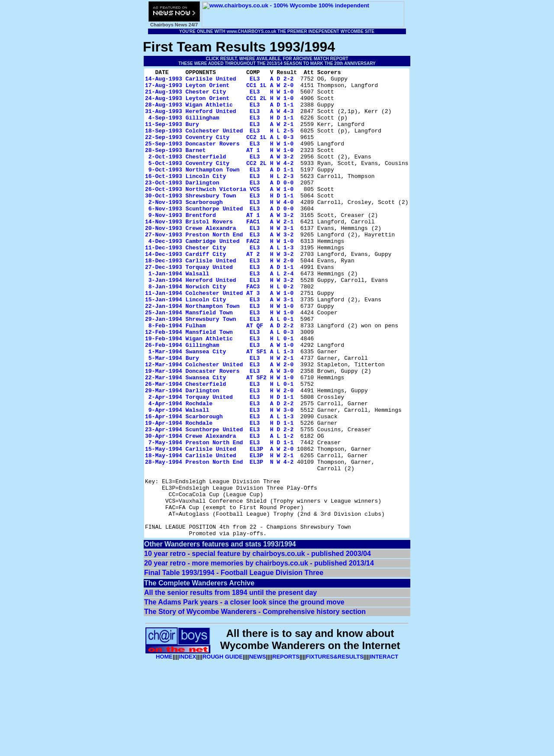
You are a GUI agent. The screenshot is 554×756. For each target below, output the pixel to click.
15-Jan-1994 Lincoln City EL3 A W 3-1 (219, 346)
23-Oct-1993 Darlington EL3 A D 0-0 (219, 206)
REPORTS (286, 750)
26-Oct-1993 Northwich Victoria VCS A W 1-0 (219, 213)
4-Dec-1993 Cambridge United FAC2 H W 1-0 (221, 276)
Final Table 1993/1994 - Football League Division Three (234, 666)
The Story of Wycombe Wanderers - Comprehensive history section (255, 705)
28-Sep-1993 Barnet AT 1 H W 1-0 (219, 167)
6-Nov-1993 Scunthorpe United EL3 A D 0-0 (221, 237)
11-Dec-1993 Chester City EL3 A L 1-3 (219, 284)
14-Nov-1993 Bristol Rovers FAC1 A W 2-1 (219, 252)
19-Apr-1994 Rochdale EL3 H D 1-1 (219, 494)
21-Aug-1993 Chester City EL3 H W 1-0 (219, 97)
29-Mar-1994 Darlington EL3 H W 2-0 (219, 455)
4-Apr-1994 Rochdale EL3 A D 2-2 (221, 471)
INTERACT (384, 750)
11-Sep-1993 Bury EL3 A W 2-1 (219, 136)
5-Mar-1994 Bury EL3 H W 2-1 (221, 416)
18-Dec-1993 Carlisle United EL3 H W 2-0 (219, 299)
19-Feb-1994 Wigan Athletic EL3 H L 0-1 (219, 393)
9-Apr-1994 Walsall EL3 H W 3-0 (221, 478)
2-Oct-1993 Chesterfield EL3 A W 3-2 (221, 174)
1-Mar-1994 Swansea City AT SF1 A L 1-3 (221, 408)
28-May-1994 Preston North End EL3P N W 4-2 (219, 541)
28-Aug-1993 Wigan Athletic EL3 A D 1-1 (219, 112)
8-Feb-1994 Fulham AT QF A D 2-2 (221, 377)
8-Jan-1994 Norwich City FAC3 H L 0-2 (221, 330)
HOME (164, 750)
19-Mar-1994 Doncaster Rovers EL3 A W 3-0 (219, 432)
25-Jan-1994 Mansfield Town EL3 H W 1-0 (219, 362)
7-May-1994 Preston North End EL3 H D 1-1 (221, 517)
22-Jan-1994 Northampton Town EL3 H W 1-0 (219, 354)
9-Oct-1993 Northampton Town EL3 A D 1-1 (221, 190)
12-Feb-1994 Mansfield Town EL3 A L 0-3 (219, 385)
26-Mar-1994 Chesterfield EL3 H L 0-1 (219, 447)
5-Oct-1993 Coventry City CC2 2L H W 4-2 (221, 182)
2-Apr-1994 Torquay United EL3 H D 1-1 (221, 463)
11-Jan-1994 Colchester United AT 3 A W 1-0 (219, 338)
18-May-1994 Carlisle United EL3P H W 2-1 (219, 533)
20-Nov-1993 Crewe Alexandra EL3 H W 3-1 (219, 260)
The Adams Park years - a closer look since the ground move (244, 696)
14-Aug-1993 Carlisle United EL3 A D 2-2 (219, 81)
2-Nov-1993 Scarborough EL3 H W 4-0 (221, 229)
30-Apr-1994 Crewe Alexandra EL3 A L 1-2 (219, 510)
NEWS (257, 750)
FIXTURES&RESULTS (334, 750)
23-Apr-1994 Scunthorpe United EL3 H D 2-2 (219, 502)
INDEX (187, 750)
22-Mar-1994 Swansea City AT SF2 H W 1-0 (219, 439)
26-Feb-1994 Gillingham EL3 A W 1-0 (219, 401)
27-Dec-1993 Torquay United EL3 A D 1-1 (219, 307)
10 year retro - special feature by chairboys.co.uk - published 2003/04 (258, 647)
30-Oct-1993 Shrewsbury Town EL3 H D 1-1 (219, 221)
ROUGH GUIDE (223, 750)
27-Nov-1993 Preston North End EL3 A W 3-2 (219, 268)
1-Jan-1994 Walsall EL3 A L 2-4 (221, 315)
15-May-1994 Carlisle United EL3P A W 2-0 (219, 525)
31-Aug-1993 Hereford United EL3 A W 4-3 (219, 120)
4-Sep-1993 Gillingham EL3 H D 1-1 (221, 128)
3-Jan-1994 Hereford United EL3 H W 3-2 (221, 323)
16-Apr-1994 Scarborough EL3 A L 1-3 (219, 486)
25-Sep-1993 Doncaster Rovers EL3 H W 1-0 (219, 159)
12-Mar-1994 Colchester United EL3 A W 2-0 (219, 424)
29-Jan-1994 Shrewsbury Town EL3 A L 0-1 (219, 369)
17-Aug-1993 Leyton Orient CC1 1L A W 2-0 (219, 89)
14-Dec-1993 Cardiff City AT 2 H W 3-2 (219, 291)
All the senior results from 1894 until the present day (230, 686)
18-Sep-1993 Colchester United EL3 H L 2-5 (219, 143)
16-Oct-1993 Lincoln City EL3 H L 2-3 (219, 198)
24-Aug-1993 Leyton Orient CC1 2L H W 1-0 (219, 104)
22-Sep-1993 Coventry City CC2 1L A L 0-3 (219, 151)
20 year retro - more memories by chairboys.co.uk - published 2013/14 (259, 657)
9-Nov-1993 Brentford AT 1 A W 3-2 (221, 245)
